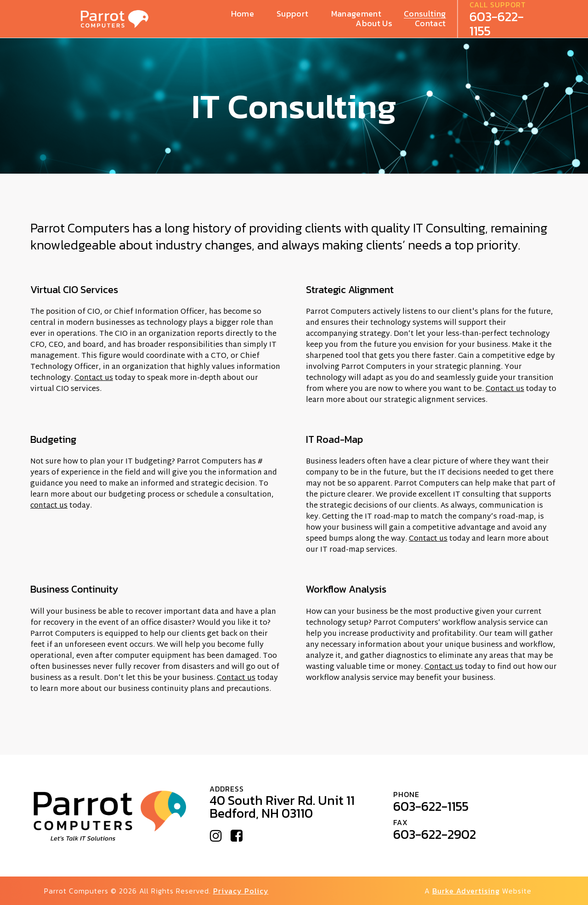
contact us (49, 506)
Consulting (425, 14)
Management (356, 14)
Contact (430, 23)
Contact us (94, 378)
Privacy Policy (241, 891)
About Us (374, 23)
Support (292, 14)
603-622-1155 (497, 24)
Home (243, 14)
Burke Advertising (466, 891)
